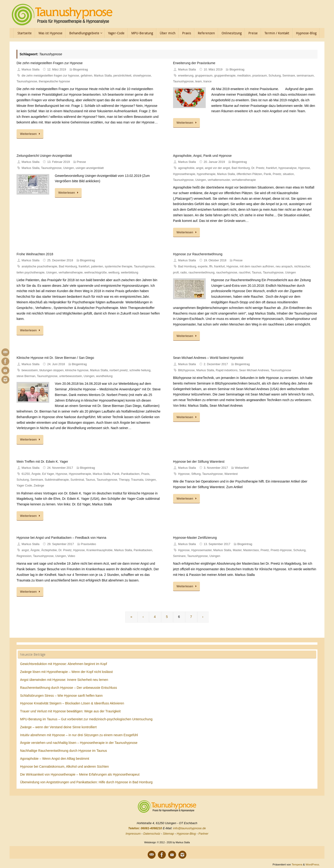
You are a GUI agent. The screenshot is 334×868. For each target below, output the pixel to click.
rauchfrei (245, 273)
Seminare (289, 76)
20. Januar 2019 (214, 162)
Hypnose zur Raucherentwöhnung (198, 254)
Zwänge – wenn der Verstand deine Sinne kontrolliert (58, 727)
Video (71, 556)
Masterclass (251, 550)
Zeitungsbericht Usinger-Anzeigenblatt (44, 156)
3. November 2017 (216, 468)
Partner (204, 834)
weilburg (114, 273)
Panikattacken (130, 474)
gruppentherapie (225, 76)
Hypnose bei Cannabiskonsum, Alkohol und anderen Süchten (64, 766)
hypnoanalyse (288, 168)
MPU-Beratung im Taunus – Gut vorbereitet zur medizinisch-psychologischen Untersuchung (86, 719)
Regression (24, 556)
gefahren (87, 76)
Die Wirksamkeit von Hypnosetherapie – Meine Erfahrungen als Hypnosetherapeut (80, 774)
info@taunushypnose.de (189, 828)
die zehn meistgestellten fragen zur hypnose (50, 76)
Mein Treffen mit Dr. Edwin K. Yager (42, 462)
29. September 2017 (61, 544)
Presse (81, 162)
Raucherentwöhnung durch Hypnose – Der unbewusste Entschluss (69, 688)
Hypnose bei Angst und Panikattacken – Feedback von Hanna (61, 538)
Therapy (124, 480)
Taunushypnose (27, 81)
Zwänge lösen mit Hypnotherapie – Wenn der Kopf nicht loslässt (66, 672)
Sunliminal (77, 480)
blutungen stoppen (52, 370)
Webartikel (242, 468)
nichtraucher (302, 266)
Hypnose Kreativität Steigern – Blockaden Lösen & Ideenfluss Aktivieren (72, 703)
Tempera (297, 864)
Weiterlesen (31, 134)
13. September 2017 (217, 544)
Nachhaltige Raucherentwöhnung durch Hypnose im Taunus (64, 751)
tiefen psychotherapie (31, 273)
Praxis (145, 474)
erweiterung (186, 76)
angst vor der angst (217, 168)
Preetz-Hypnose (281, 550)
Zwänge (39, 486)
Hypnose (304, 168)
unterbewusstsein (71, 376)
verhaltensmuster (219, 180)
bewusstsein (30, 370)
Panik (268, 174)
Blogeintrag (80, 70)
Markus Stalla (31, 70)
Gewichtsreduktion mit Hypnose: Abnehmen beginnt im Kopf (64, 664)
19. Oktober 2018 (215, 260)
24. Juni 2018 (56, 364)
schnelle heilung (140, 370)
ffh (211, 266)
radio (184, 273)
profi (176, 273)
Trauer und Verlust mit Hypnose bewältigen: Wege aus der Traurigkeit (70, 711)
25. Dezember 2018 (60, 260)
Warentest (231, 474)
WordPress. (313, 864)
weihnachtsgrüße (96, 273)
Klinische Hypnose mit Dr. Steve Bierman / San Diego (55, 358)
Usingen (69, 168)
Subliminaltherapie (57, 480)
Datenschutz (152, 834)
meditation (244, 76)
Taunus (257, 273)
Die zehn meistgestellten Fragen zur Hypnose (50, 63)
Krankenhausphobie (100, 550)
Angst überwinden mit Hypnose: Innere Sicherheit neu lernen (64, 680)
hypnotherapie (206, 174)
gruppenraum (204, 76)
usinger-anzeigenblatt (90, 168)
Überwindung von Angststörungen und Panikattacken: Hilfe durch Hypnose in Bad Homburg (86, 782)
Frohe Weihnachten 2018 (35, 254)
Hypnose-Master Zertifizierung (195, 538)
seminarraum (305, 76)
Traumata (137, 480)
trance (207, 81)
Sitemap (168, 834)
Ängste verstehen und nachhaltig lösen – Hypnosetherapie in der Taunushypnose (79, 743)
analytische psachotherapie (40, 266)
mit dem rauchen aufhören (257, 266)
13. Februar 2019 (59, 162)
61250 (26, 474)
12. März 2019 (57, 70)
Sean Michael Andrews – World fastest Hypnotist (208, 358)
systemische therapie (118, 266)
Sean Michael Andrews (254, 370)
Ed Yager (48, 474)
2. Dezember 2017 (216, 364)
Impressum (133, 834)
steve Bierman (26, 376)
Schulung (275, 76)
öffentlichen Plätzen (249, 174)
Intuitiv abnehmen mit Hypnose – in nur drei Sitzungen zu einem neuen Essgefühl (79, 735)
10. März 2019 (213, 70)
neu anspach (284, 266)
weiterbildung (129, 273)
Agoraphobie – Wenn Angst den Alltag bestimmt (55, 759)
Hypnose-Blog (186, 834)
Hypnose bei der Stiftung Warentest (199, 462)
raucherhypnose (227, 273)
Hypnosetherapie (184, 174)
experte (203, 266)
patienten (97, 266)
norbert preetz (118, 370)
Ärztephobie (49, 550)
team (198, 81)
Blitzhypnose (186, 370)
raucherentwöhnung (201, 273)
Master (237, 550)
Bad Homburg (241, 168)
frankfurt (271, 168)
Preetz (277, 174)
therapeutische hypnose (54, 81)
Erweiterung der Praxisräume (194, 63)
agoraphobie (186, 168)
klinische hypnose (77, 370)
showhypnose (142, 76)
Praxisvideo (89, 544)
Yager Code (24, 486)
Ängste (36, 474)
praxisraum (260, 76)
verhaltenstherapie (244, 180)
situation (288, 174)
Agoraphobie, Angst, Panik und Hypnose (202, 156)
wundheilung (104, 376)
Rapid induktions (227, 370)
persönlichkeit (122, 76)
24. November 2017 (60, 468)
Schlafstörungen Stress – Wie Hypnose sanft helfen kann (61, 696)
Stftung (196, 474)
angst (200, 168)
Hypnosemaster (202, 550)
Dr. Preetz (258, 168)
